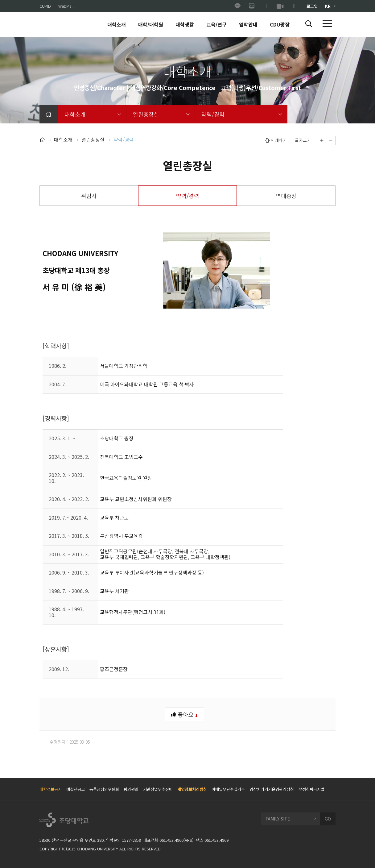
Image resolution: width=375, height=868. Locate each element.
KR (328, 6)
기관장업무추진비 (158, 789)
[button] (309, 24)
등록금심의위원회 (104, 789)
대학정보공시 (51, 789)
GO (328, 819)
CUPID (45, 6)
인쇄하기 (276, 140)
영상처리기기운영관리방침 (272, 789)
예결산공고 (76, 789)
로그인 (312, 6)
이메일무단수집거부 (228, 789)
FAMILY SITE (278, 819)
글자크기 (303, 140)
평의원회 (131, 789)
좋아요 (184, 714)
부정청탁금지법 (311, 789)
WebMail (66, 6)
